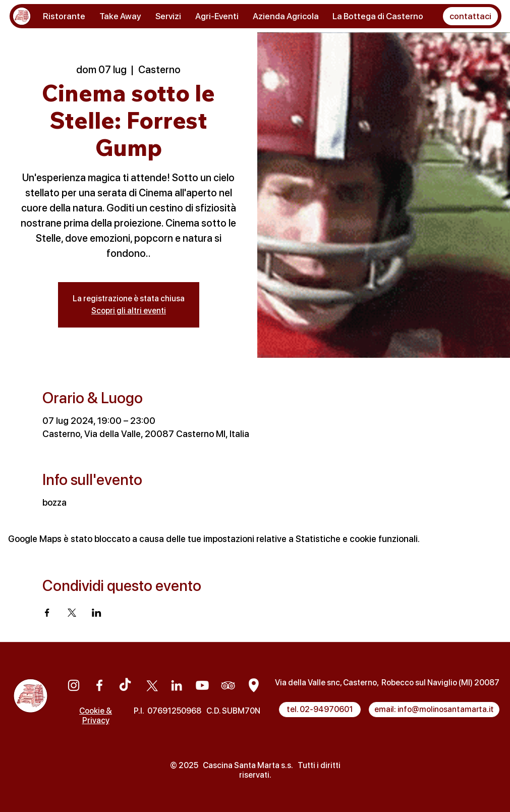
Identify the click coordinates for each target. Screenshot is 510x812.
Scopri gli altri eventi (129, 311)
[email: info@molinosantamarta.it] (434, 710)
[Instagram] (74, 685)
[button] (470, 16)
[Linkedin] (177, 685)
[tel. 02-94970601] (320, 710)
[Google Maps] (254, 685)
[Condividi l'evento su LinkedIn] (97, 613)
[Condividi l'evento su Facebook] (47, 613)
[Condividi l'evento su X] (72, 613)
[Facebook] (99, 685)
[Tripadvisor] (228, 685)
